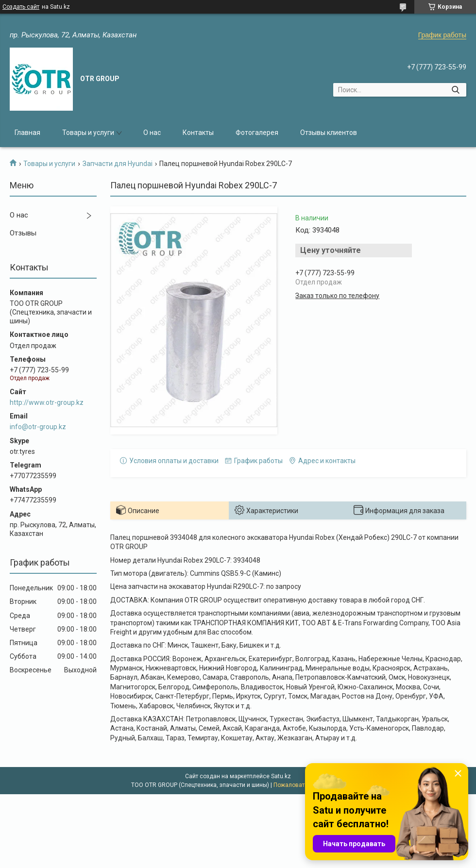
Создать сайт (21, 7)
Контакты (198, 133)
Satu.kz (281, 776)
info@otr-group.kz (38, 427)
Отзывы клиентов (329, 133)
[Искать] (455, 90)
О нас (152, 133)
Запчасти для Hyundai (118, 164)
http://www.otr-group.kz (47, 402)
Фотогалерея (257, 133)
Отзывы (23, 233)
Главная (27, 133)
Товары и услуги (88, 133)
